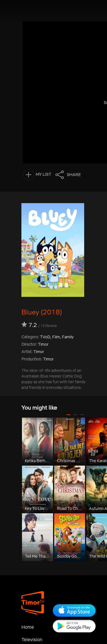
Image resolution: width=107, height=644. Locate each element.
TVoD (45, 337)
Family (68, 337)
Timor (39, 352)
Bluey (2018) (42, 312)
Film (56, 337)
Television (32, 639)
